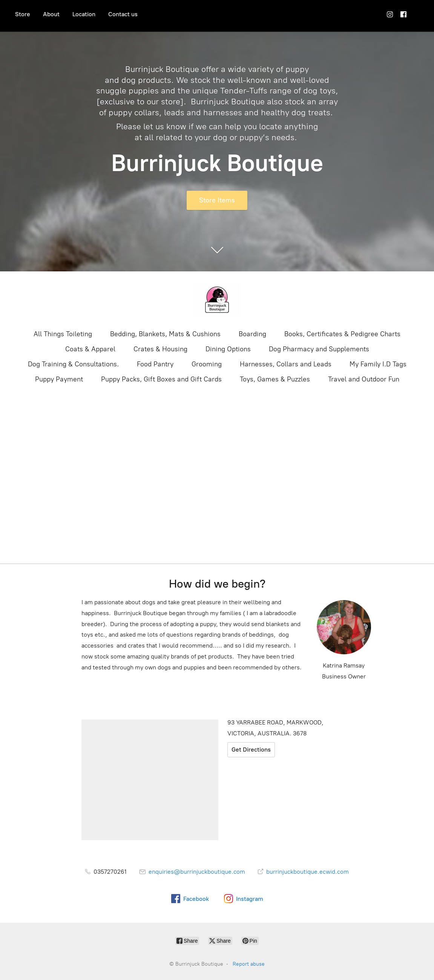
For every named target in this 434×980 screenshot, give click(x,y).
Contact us (123, 14)
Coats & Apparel (90, 349)
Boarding (252, 334)
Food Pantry (155, 364)
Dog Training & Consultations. (73, 364)
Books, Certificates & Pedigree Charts (342, 334)
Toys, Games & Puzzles (275, 379)
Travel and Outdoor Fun (364, 379)
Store (23, 14)
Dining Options (228, 349)
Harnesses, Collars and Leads (286, 364)
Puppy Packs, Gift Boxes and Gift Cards (161, 379)
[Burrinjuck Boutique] (217, 300)
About (51, 14)
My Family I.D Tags (378, 364)
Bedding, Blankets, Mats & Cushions (165, 334)
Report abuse (249, 964)
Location (84, 14)
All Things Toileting (63, 334)
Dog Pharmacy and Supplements (319, 349)
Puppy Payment (59, 379)
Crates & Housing (160, 349)
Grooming (207, 364)
